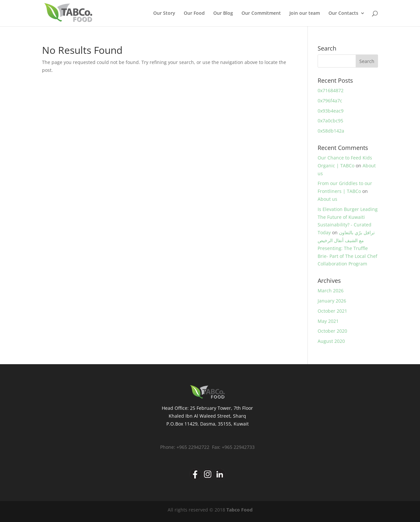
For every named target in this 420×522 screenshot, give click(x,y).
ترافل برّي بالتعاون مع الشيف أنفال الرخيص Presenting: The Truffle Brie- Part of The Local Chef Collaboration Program (347, 248)
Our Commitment (261, 13)
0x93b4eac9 (331, 111)
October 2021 (332, 311)
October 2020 (332, 331)
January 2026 (332, 301)
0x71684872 (331, 90)
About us (327, 199)
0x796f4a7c (330, 101)
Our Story (164, 13)
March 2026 (331, 291)
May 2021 (328, 321)
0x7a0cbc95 (330, 121)
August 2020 (331, 341)
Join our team (305, 13)
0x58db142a (331, 131)
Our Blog (223, 13)
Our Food (194, 13)
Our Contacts (343, 13)
